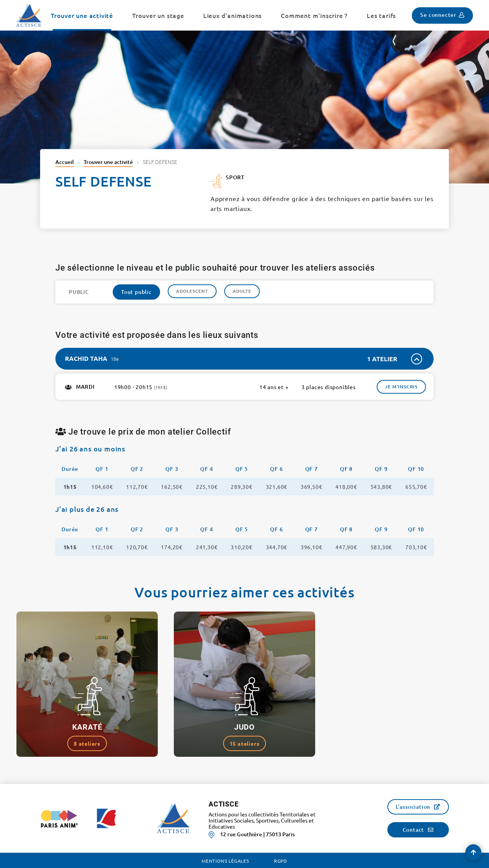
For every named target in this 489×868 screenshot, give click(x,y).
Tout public (136, 292)
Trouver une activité (108, 162)
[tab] (244, 359)
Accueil (65, 162)
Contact (414, 830)
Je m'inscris (401, 387)
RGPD (281, 861)
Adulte (242, 291)
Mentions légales (225, 861)
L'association (413, 807)
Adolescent (192, 291)
